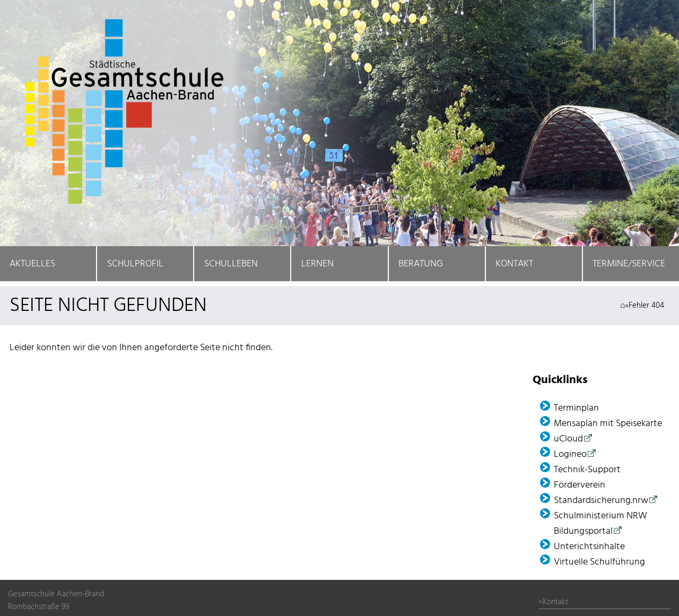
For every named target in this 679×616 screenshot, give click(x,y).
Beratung (421, 264)
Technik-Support (587, 470)
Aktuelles (32, 264)
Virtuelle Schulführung (599, 562)
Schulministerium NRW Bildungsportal (600, 524)
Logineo (570, 454)
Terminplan (576, 408)
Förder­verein (580, 485)
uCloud (568, 439)
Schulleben (231, 264)
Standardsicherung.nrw (601, 501)
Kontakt (514, 264)
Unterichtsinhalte (589, 547)
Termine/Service (629, 264)
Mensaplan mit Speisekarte (608, 424)
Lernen (317, 264)
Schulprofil (135, 264)
